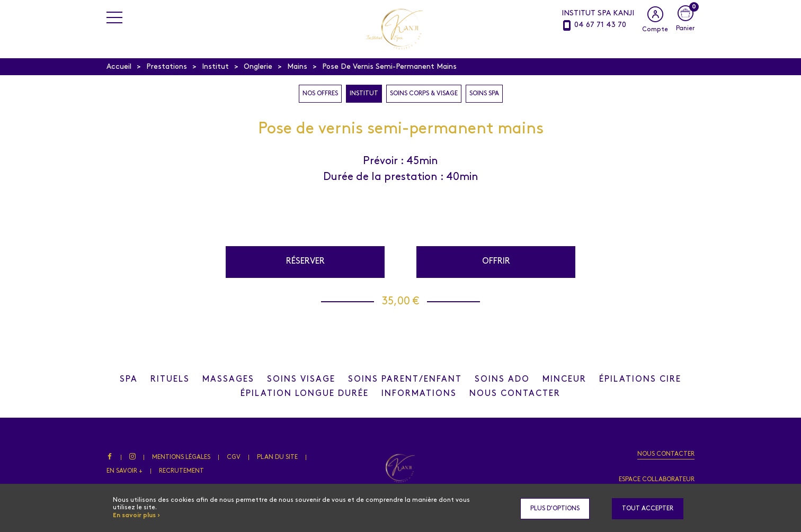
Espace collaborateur (657, 480)
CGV (234, 457)
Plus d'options (555, 509)
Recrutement (181, 471)
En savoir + (124, 471)
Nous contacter (666, 454)
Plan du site (277, 457)
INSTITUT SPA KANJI (598, 14)
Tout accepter (648, 509)
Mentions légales (181, 457)
